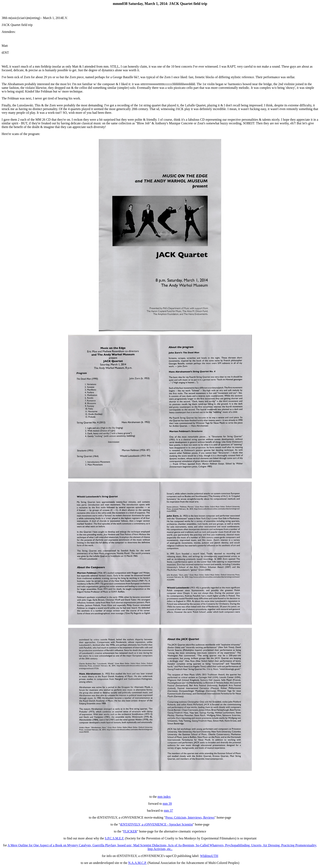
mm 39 (167, 804)
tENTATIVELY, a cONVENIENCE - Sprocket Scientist (156, 824)
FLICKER (130, 831)
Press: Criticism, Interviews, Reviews (190, 817)
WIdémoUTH (209, 856)
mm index (164, 797)
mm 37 (168, 811)
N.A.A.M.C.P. (137, 863)
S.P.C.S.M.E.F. (114, 838)
